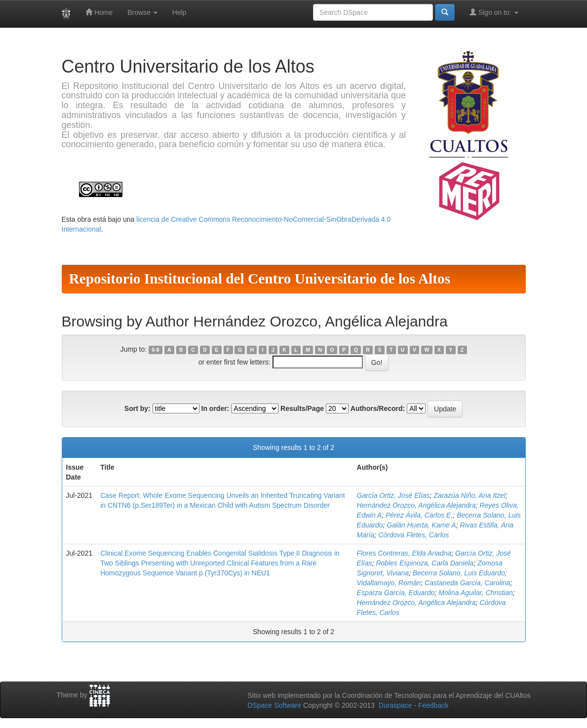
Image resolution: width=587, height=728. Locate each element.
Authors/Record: (378, 408)
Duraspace (395, 705)
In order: (215, 408)
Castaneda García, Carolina (468, 583)
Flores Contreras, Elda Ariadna (404, 553)
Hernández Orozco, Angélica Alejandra (416, 505)
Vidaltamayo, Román (389, 583)
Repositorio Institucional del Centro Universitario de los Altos (260, 279)
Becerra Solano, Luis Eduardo (459, 573)
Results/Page (302, 408)
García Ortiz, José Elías (393, 495)
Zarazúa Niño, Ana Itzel (470, 495)
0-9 (155, 350)
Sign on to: (494, 12)
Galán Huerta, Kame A (421, 525)
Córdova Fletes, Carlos (413, 535)
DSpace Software (274, 705)
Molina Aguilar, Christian (475, 593)
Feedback (433, 705)
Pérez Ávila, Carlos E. (419, 515)
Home (99, 12)
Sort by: (137, 408)
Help (179, 12)
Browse (142, 12)
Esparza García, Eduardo (396, 593)
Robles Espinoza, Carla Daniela (425, 563)
